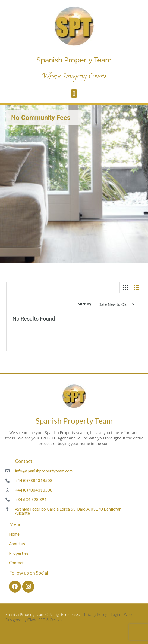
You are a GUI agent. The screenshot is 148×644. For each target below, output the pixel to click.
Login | (117, 614)
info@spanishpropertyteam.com (44, 471)
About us (17, 544)
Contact (16, 563)
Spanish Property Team (74, 60)
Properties (19, 553)
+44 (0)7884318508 (34, 480)
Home (14, 534)
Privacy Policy (95, 614)
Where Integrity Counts (74, 77)
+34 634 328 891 (31, 499)
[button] (74, 94)
